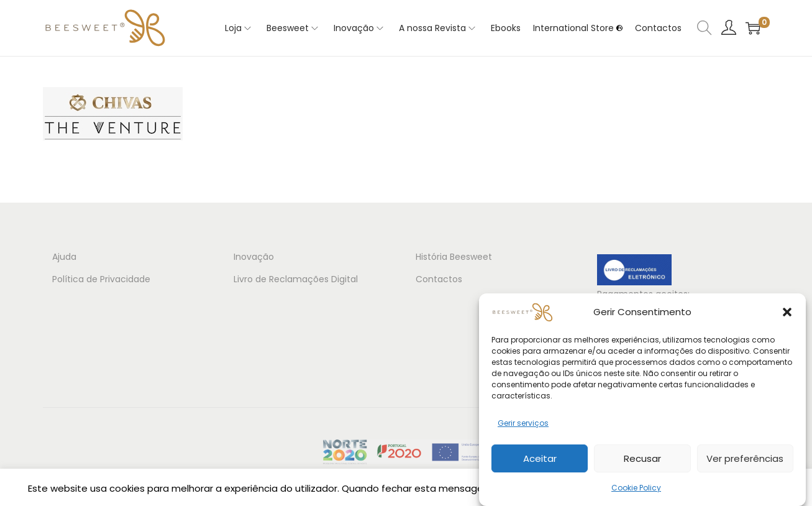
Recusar (642, 458)
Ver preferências (745, 458)
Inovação (254, 257)
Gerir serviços (523, 423)
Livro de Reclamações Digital (296, 279)
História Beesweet (454, 257)
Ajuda (64, 257)
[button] (787, 312)
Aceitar (540, 458)
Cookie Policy (636, 488)
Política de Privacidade (101, 279)
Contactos (439, 279)
